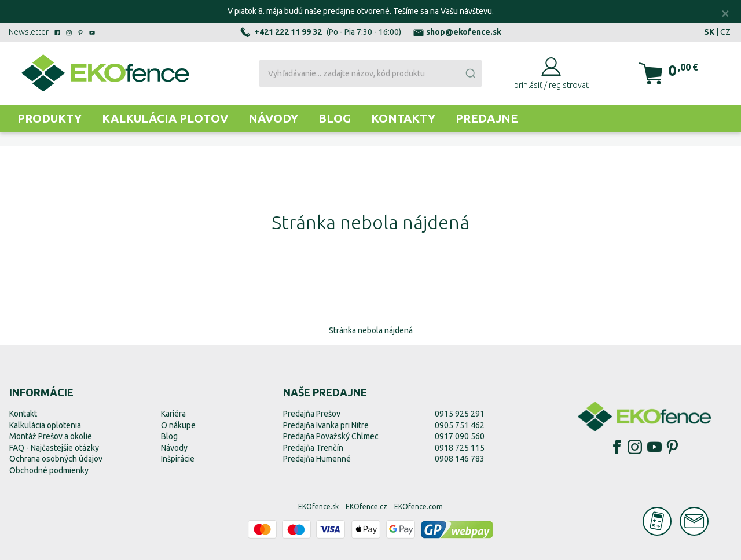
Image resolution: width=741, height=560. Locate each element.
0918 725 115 (460, 448)
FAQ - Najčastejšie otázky (54, 448)
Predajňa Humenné (317, 459)
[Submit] (470, 73)
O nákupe (178, 425)
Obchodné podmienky (49, 470)
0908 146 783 (460, 459)
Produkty (49, 118)
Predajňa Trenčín (313, 448)
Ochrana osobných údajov (56, 459)
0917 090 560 (460, 436)
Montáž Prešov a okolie (51, 436)
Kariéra (173, 414)
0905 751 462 (460, 425)
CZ (725, 32)
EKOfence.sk (318, 506)
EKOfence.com (419, 506)
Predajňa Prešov (312, 414)
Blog (335, 118)
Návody (273, 118)
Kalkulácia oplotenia (45, 425)
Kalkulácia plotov (165, 118)
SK (709, 32)
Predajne (487, 118)
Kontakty (403, 118)
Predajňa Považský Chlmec (331, 436)
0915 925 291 (460, 414)
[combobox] (371, 73)
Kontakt (23, 414)
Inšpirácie (178, 459)
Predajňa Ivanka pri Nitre (326, 425)
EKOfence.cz (366, 506)
